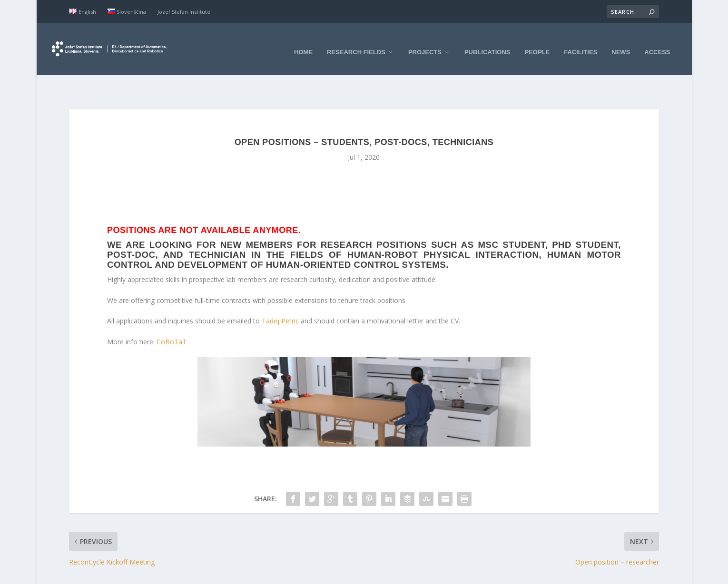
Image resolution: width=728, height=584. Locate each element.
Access (657, 44)
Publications (487, 44)
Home (303, 44)
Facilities (580, 44)
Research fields (356, 44)
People (537, 44)
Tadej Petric (280, 297)
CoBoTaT (172, 318)
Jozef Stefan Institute (184, 12)
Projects (425, 44)
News (621, 44)
